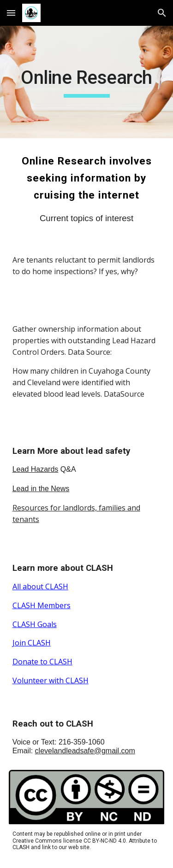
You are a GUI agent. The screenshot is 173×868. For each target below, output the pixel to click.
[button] (11, 13)
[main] (87, 82)
